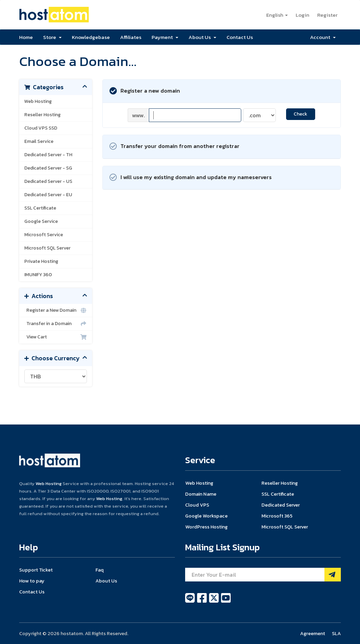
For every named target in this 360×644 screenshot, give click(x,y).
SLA (336, 633)
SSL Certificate (40, 208)
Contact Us (240, 37)
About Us (202, 37)
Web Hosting (38, 101)
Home (26, 37)
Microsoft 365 (277, 516)
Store (52, 37)
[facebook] (202, 602)
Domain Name (201, 494)
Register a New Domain (56, 310)
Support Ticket (36, 570)
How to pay (32, 581)
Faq (100, 570)
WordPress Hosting (206, 527)
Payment (165, 37)
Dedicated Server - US (48, 181)
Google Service (41, 221)
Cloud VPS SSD (41, 128)
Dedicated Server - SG (48, 168)
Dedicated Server (281, 505)
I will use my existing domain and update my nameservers (191, 178)
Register (327, 15)
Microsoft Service (44, 235)
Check (300, 114)
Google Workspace (206, 516)
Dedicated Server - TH (48, 155)
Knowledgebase (91, 37)
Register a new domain (145, 91)
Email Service (39, 141)
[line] (190, 602)
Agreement (313, 633)
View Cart (56, 337)
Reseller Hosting (42, 115)
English (277, 15)
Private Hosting (41, 261)
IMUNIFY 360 (38, 275)
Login (303, 15)
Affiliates (131, 37)
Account (323, 37)
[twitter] (214, 602)
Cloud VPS (197, 505)
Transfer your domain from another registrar (175, 146)
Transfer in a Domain (56, 324)
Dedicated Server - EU (48, 195)
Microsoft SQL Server (47, 248)
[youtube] (226, 602)
